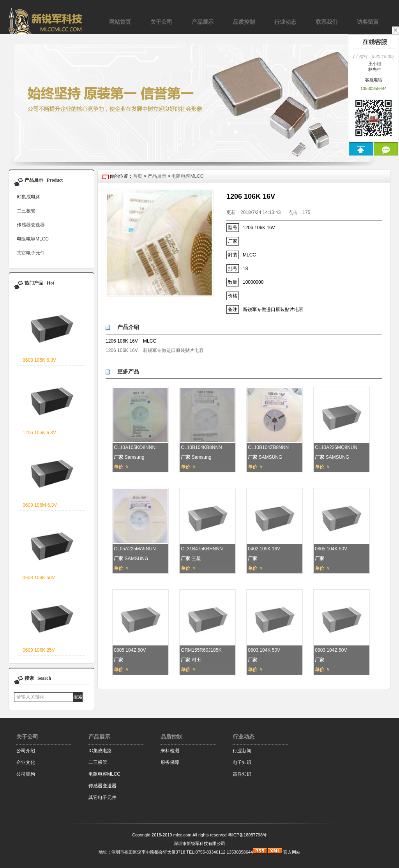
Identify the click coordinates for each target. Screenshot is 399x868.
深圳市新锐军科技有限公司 (199, 843)
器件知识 (242, 774)
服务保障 (170, 762)
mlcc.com (182, 835)
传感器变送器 (31, 225)
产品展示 (157, 176)
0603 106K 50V (39, 578)
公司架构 (26, 774)
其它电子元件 (31, 253)
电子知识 (242, 762)
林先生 (373, 69)
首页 (138, 176)
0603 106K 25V (39, 650)
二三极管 (26, 211)
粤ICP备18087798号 (247, 835)
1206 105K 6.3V (39, 433)
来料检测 (170, 751)
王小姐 (373, 64)
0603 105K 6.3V (39, 360)
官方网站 (292, 852)
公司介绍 (26, 751)
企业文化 (26, 762)
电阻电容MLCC (33, 239)
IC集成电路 (28, 197)
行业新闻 (242, 751)
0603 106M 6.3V (40, 505)
